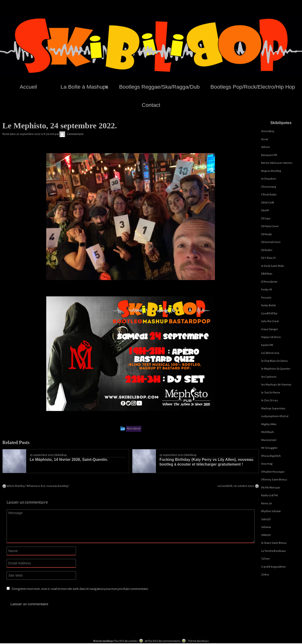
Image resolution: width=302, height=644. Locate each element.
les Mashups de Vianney (276, 385)
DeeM (265, 210)
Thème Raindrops (198, 640)
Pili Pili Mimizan (271, 488)
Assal (265, 139)
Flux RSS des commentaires (164, 640)
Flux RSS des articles (126, 640)
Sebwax (266, 527)
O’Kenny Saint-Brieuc (274, 480)
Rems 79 (266, 504)
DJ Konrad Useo (271, 242)
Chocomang (269, 187)
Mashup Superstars (273, 408)
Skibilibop (61, 455)
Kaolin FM (267, 345)
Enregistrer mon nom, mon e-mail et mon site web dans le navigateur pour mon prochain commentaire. (80, 589)
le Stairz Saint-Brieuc (274, 543)
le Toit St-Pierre (271, 393)
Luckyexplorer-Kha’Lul (275, 416)
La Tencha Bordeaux (273, 551)
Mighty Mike (269, 424)
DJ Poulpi (267, 234)
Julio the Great (270, 321)
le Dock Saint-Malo (273, 266)
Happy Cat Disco (271, 337)
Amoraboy (268, 131)
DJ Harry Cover (270, 226)
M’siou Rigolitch (271, 456)
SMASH (266, 535)
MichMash (268, 432)
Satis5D (266, 519)
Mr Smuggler (269, 448)
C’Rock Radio (269, 195)
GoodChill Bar (269, 313)
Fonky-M (266, 290)
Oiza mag (267, 464)
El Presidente (269, 282)
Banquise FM (269, 155)
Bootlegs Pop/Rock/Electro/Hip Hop (253, 87)
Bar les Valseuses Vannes (277, 163)
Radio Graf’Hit (270, 495)
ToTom (265, 559)
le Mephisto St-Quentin (276, 369)
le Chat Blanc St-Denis (275, 361)
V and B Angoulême (273, 567)
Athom (266, 147)
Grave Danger (270, 329)
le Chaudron (269, 179)
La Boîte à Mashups (84, 87)
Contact (151, 105)
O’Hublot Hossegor (273, 472)
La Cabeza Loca (270, 353)
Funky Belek (268, 305)
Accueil (28, 87)
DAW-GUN (268, 203)
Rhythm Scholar (271, 511)
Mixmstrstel (269, 440)
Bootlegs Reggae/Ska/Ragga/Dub (159, 87)
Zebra (265, 575)
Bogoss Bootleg (271, 171)
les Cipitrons (269, 377)
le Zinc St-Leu (270, 400)
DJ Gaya (266, 218)
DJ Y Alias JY (268, 258)
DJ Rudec (267, 250)
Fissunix (266, 298)
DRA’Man (267, 274)
